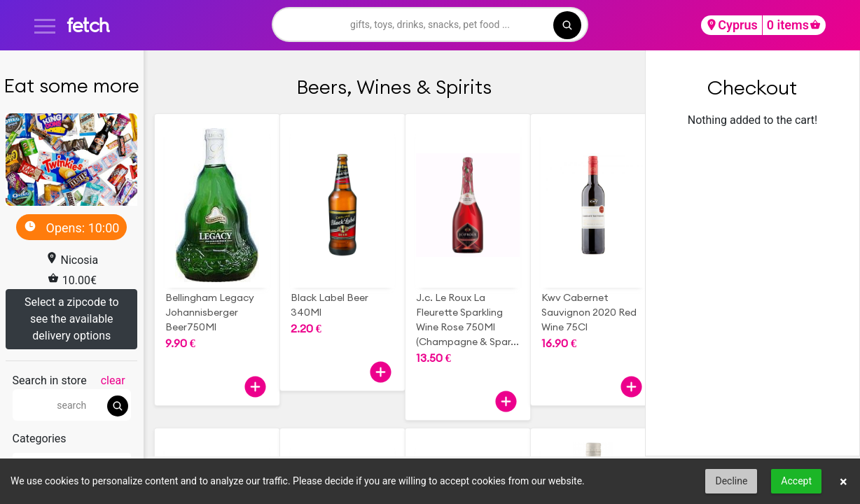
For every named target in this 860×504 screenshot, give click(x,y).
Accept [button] (796, 481)
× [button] (844, 482)
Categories (40, 439)
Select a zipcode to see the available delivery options (72, 319)
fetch (88, 25)
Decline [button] (731, 481)
